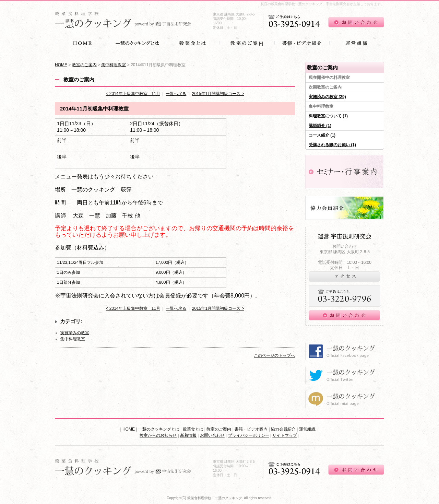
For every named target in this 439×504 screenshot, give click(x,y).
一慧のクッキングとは (159, 429)
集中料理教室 (114, 65)
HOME (61, 65)
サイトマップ (285, 435)
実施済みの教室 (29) (327, 97)
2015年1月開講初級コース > (218, 94)
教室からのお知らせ (158, 435)
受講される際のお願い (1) (332, 145)
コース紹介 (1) (322, 135)
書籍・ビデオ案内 (251, 429)
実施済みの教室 (75, 333)
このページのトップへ (274, 355)
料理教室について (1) (328, 116)
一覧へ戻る (176, 94)
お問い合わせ (212, 435)
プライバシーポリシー (249, 435)
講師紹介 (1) (320, 126)
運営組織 (307, 429)
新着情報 (188, 435)
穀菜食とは (193, 429)
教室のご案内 (84, 65)
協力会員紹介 (283, 429)
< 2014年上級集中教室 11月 (133, 94)
